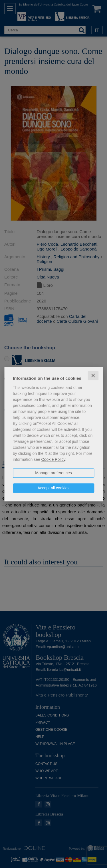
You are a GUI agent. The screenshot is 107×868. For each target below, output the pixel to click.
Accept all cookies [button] (53, 488)
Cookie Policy (53, 459)
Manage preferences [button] (53, 473)
